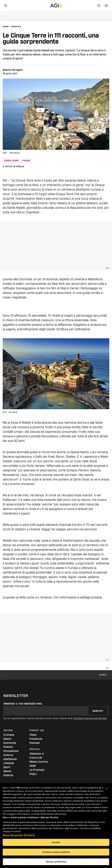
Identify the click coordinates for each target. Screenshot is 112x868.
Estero (7, 739)
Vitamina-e (37, 754)
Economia (10, 743)
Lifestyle (16, 26)
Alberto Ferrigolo (13, 70)
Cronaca (9, 735)
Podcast (35, 743)
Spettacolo (10, 759)
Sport (7, 767)
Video (33, 735)
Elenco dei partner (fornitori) (19, 833)
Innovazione (11, 751)
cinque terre (11, 160)
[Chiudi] (107, 789)
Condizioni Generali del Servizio (90, 718)
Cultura (8, 755)
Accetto (56, 842)
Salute (7, 771)
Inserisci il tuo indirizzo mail (23, 704)
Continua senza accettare (56, 852)
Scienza (8, 775)
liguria (26, 160)
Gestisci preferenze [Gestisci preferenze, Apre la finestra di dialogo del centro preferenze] (56, 862)
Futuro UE (36, 758)
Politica (8, 747)
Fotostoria (36, 739)
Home (6, 26)
